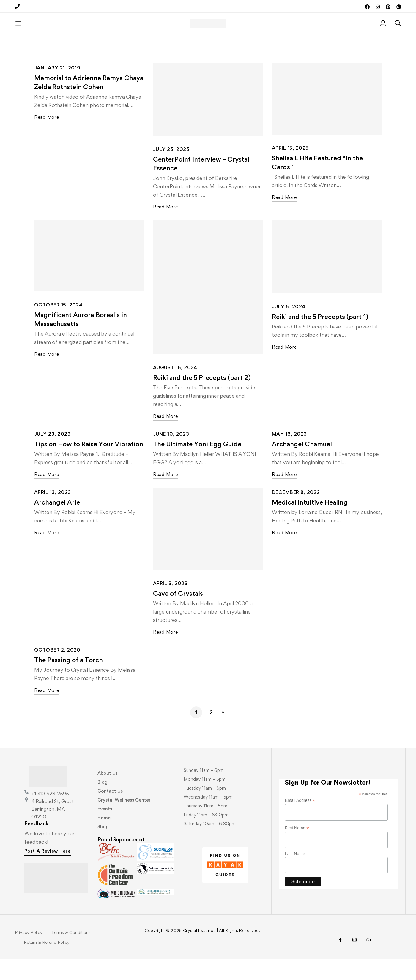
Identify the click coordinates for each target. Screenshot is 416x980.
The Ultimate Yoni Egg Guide (197, 465)
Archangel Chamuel (302, 465)
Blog (103, 803)
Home (104, 838)
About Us (108, 794)
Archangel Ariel (58, 523)
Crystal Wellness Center (124, 821)
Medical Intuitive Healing (310, 523)
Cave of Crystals (178, 614)
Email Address (300, 821)
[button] (48, 872)
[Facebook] (340, 961)
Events (105, 830)
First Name (297, 849)
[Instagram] (354, 961)
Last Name (295, 875)
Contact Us (110, 812)
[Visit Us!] (369, 961)
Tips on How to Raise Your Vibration (89, 465)
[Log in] (383, 34)
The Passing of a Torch (68, 681)
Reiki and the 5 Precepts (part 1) (320, 337)
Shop (103, 847)
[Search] (398, 34)
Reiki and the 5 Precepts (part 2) (202, 398)
